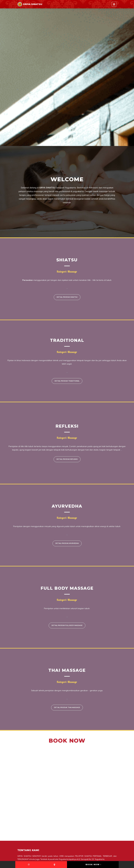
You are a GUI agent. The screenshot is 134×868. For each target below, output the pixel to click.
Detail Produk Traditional (67, 381)
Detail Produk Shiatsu (67, 297)
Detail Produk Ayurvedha (67, 543)
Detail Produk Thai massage (67, 707)
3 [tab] (69, 142)
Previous (6, 77)
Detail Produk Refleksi (67, 459)
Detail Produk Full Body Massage (67, 625)
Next (128, 77)
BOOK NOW (93, 864)
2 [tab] (65, 142)
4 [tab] (74, 142)
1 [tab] (60, 142)
